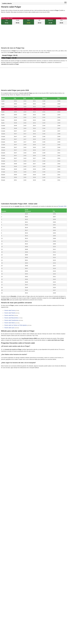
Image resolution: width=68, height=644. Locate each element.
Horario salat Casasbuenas (11, 320)
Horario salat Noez (9, 315)
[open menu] (65, 3)
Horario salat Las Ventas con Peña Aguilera (16, 325)
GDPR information (6, 375)
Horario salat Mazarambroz (11, 318)
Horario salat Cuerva (10, 311)
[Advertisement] (34, 37)
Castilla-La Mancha (7, 3)
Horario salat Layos (9, 328)
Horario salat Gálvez (10, 323)
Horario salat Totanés (10, 313)
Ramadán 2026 (62, 206)
